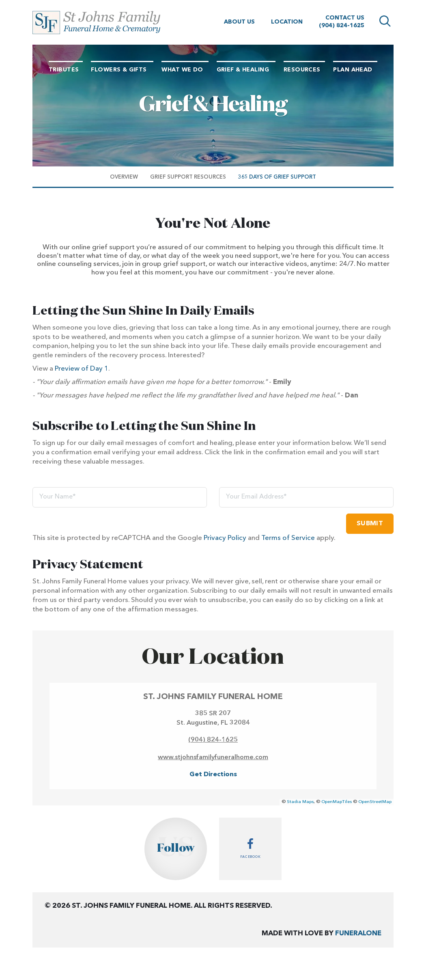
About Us (239, 22)
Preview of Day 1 (82, 369)
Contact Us (345, 18)
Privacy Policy (225, 538)
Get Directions (213, 775)
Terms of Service (288, 538)
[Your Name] (120, 497)
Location (287, 22)
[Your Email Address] (306, 497)
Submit (370, 524)
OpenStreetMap (375, 802)
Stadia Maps (300, 802)
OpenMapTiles (337, 802)
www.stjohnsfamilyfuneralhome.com (213, 758)
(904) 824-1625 (342, 26)
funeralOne (358, 934)
